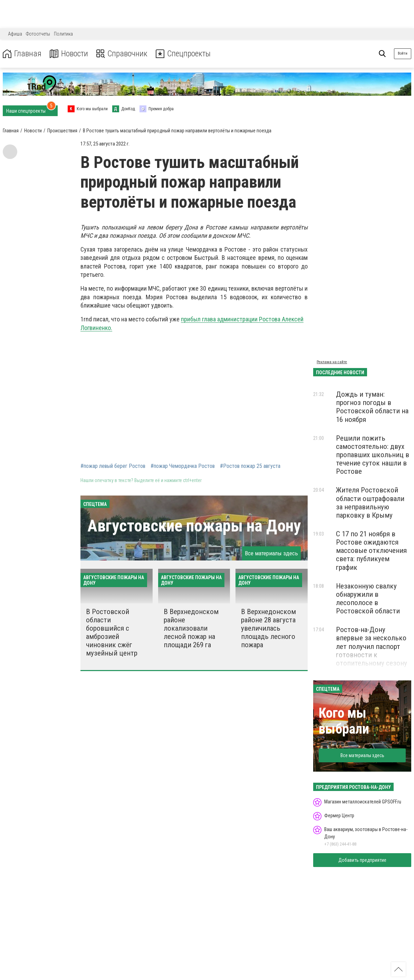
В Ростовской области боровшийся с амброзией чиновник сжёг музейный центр (112, 633)
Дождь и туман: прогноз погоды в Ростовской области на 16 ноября (372, 407)
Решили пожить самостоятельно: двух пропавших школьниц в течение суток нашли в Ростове (373, 455)
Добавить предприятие (362, 860)
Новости (69, 54)
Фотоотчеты (38, 34)
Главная (22, 54)
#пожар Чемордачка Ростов (183, 466)
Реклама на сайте (332, 362)
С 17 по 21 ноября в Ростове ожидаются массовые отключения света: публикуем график (371, 551)
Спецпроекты (184, 54)
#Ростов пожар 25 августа (250, 466)
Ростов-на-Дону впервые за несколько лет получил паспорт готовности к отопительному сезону (372, 646)
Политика (63, 34)
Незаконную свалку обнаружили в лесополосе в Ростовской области (368, 599)
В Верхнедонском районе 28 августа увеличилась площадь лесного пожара (268, 628)
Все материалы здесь (271, 553)
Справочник (122, 54)
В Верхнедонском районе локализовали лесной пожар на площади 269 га (191, 628)
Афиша (15, 34)
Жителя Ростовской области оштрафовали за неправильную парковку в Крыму (370, 502)
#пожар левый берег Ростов (113, 466)
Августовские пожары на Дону (194, 526)
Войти (403, 53)
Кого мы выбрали (344, 721)
